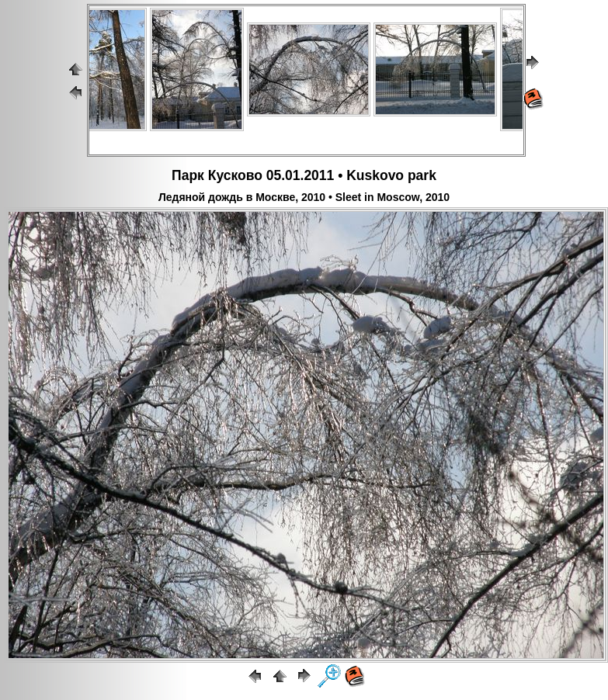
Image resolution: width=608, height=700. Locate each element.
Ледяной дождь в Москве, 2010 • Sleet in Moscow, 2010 (304, 197)
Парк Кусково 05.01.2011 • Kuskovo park (304, 175)
